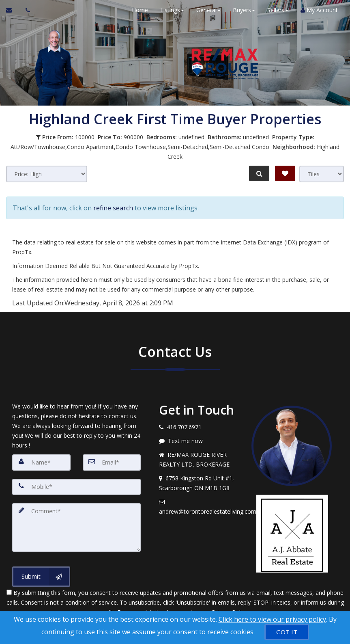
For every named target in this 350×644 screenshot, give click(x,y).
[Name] (41, 462)
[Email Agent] (13, 10)
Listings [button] (172, 10)
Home (140, 10)
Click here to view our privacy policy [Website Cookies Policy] (272, 619)
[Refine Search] (259, 173)
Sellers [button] (278, 10)
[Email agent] (199, 506)
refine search (113, 207)
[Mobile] (76, 486)
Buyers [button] (244, 10)
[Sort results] (47, 174)
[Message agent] (199, 441)
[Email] (112, 462)
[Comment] (76, 527)
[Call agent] (26, 10)
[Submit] (41, 576)
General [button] (208, 10)
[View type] (322, 174)
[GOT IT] (287, 632)
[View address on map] (199, 483)
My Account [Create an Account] (319, 10)
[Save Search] (285, 173)
